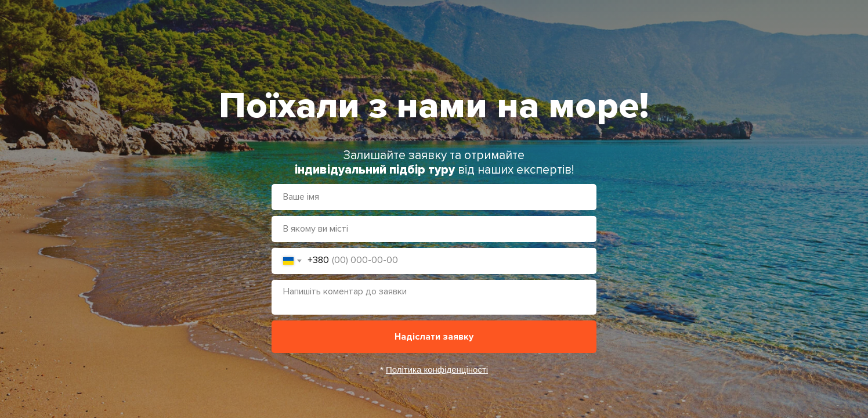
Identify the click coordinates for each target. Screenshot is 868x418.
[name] (434, 197)
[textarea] (434, 297)
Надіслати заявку (434, 337)
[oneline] (434, 229)
